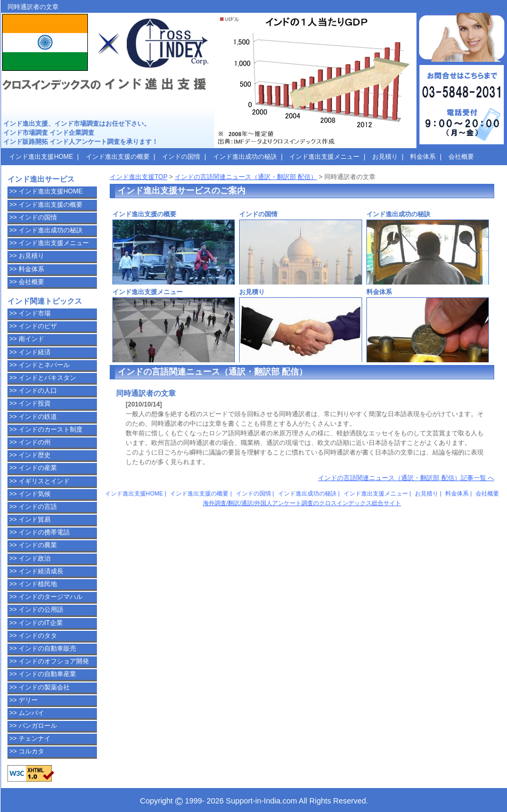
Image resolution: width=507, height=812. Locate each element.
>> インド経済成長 (36, 571)
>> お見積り (27, 256)
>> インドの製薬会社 (40, 687)
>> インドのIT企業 (36, 623)
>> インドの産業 (33, 468)
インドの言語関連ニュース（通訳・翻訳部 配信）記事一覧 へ (406, 478)
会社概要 (487, 493)
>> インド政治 (30, 558)
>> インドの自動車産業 (43, 674)
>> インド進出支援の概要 (46, 205)
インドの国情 (300, 260)
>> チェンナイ (30, 738)
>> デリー (24, 700)
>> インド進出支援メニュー (49, 243)
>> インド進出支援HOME (46, 191)
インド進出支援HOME (134, 493)
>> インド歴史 (30, 455)
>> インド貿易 (30, 519)
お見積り (300, 326)
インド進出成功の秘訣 (428, 253)
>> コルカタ (27, 751)
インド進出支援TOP (138, 177)
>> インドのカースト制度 (46, 429)
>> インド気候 (30, 494)
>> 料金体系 (27, 269)
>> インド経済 (30, 352)
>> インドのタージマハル (46, 597)
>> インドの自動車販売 (43, 648)
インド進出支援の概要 (174, 255)
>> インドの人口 (33, 391)
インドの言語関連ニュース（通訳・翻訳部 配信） (246, 177)
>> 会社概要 (27, 282)
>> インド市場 (30, 313)
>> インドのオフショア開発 (49, 661)
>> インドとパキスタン (43, 378)
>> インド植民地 (33, 584)
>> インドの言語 (33, 507)
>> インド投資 (30, 403)
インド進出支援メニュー (174, 326)
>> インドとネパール (40, 365)
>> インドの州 (30, 442)
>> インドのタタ (33, 636)
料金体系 (428, 326)
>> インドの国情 (33, 217)
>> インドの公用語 (36, 610)
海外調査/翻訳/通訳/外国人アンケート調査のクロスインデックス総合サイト (302, 503)
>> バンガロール (33, 726)
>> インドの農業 (33, 545)
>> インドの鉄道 (33, 417)
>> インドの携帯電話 (40, 532)
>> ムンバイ (27, 713)
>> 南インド (27, 339)
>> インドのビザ (33, 326)
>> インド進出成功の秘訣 (46, 230)
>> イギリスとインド (40, 481)
